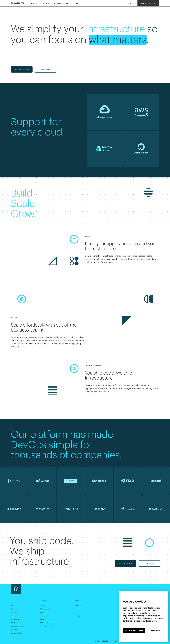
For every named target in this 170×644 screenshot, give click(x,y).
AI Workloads (16, 619)
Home (13, 605)
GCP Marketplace (17, 626)
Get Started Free (22, 69)
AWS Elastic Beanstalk (49, 623)
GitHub (77, 612)
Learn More (46, 69)
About (68, 3)
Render (43, 619)
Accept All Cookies (134, 630)
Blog (76, 3)
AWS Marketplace (17, 623)
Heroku (43, 605)
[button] (33, 3)
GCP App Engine (46, 626)
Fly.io (43, 612)
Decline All (155, 630)
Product (14, 609)
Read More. (152, 621)
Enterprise (57, 3)
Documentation (16, 633)
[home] (18, 3)
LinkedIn (78, 605)
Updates (14, 630)
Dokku (42, 616)
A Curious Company (118, 641)
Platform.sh (45, 609)
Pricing (14, 612)
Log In (131, 3)
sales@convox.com (82, 616)
